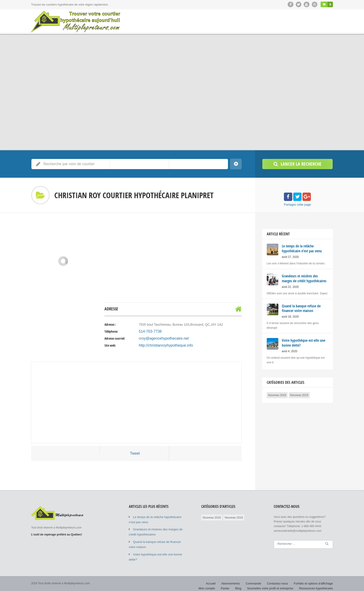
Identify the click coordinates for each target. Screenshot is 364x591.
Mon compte (325, 575)
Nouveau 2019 (299, 394)
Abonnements (215, 575)
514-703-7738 (149, 332)
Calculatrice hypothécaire (317, 584)
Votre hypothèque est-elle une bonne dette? (160, 551)
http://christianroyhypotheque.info (163, 345)
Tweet (135, 453)
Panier (232, 579)
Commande (237, 575)
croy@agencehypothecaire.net (161, 338)
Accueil (197, 575)
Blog (244, 579)
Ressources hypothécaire (317, 579)
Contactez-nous (260, 575)
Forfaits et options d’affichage (294, 575)
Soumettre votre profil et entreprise (274, 579)
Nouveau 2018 (277, 394)
